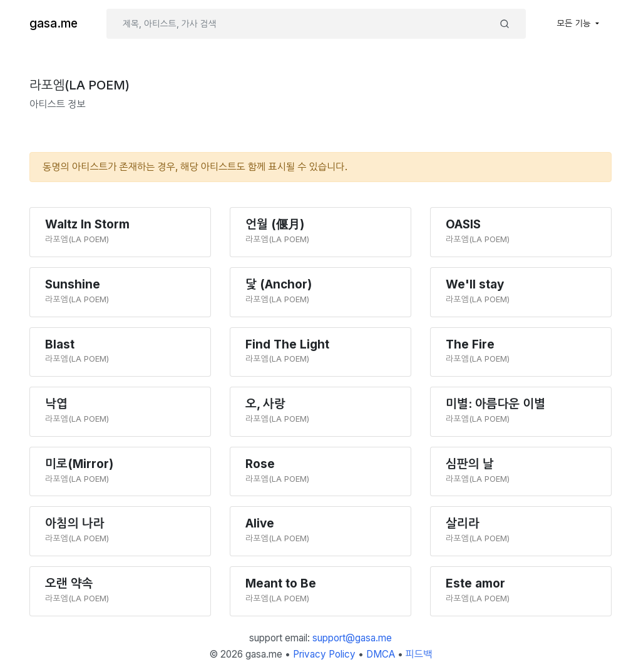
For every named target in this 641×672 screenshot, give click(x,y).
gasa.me (54, 23)
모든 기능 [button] (575, 23)
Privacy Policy (324, 654)
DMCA (381, 654)
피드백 (419, 654)
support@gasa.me (352, 638)
